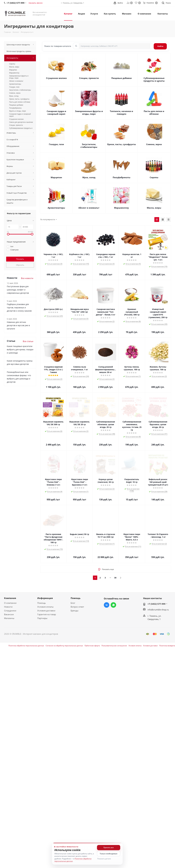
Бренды (75, 611)
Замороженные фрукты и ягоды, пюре (89, 113)
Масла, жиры (154, 208)
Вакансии (9, 614)
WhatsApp (113, 605)
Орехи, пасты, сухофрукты (122, 144)
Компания (10, 598)
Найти (160, 46)
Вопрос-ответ (77, 607)
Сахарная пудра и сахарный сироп (56, 113)
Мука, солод (89, 177)
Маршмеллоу (121, 208)
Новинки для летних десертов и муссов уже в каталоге (18, 325)
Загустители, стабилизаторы (89, 146)
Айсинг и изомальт (89, 208)
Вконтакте (107, 605)
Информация (45, 598)
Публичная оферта (92, 646)
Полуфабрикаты (122, 177)
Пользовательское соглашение (114, 646)
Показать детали (104, 859)
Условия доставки (46, 611)
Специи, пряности (89, 78)
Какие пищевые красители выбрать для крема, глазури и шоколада (20, 349)
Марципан (56, 177)
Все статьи (28, 341)
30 (115, 578)
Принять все (109, 847)
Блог (73, 603)
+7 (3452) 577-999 (156, 604)
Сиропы (154, 177)
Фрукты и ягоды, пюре (18, 111)
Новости (8, 607)
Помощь (42, 603)
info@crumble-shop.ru (158, 610)
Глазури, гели (56, 144)
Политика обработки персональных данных (26, 646)
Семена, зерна (154, 144)
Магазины (9, 618)
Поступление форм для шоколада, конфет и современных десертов (18, 290)
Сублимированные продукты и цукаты (154, 79)
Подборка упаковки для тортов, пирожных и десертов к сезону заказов (19, 308)
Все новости (27, 278)
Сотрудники (10, 611)
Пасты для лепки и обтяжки (154, 113)
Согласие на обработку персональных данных (64, 646)
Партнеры (42, 618)
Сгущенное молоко (56, 78)
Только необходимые (109, 854)
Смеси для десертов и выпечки (21, 122)
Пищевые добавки (122, 78)
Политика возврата (167, 646)
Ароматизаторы (56, 208)
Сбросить (20, 265)
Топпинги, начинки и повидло (121, 113)
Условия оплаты (45, 607)
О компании (10, 603)
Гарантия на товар (47, 614)
